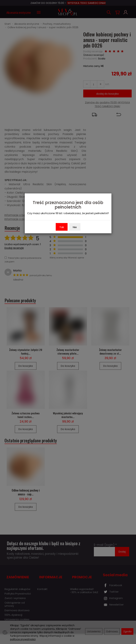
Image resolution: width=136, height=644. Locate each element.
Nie (75, 227)
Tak (62, 227)
